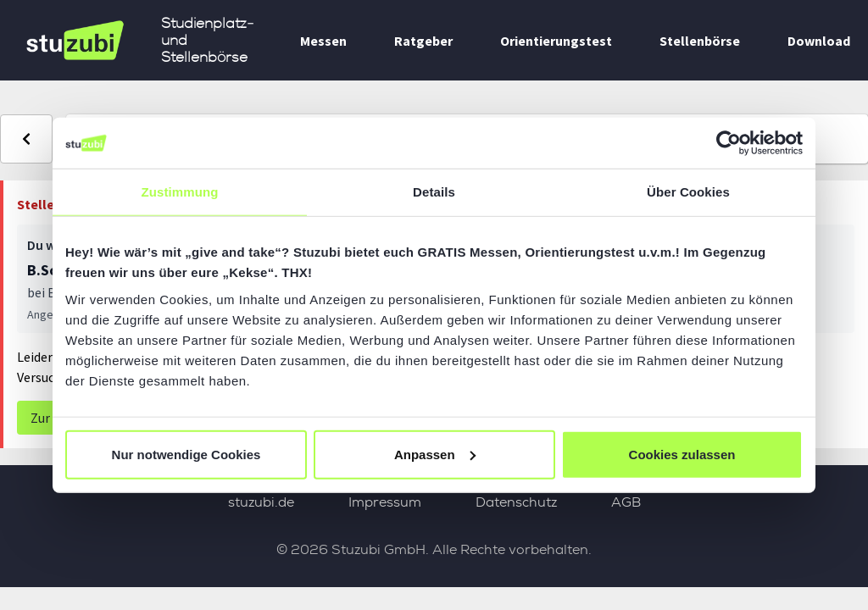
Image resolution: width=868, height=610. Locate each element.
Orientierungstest (556, 41)
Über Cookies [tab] (688, 192)
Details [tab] (434, 192)
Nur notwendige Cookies (186, 454)
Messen (323, 41)
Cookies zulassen (682, 454)
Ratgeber (423, 41)
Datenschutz (516, 502)
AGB (626, 502)
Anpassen (435, 454)
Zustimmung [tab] (180, 192)
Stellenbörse (700, 41)
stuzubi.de (261, 502)
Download (819, 41)
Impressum (385, 502)
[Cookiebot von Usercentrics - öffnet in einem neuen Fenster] (729, 143)
